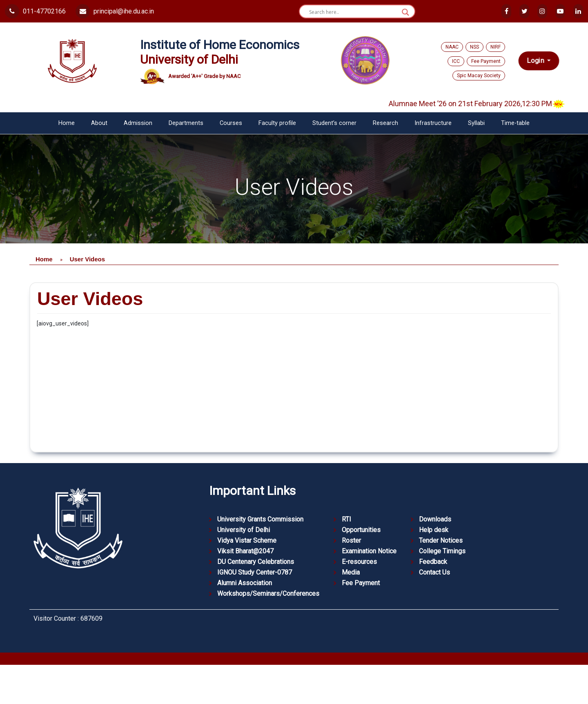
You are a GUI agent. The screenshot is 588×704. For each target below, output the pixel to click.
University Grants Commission (260, 519)
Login (536, 61)
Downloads (435, 519)
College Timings (442, 551)
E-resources (359, 562)
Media (351, 572)
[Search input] (353, 12)
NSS (474, 47)
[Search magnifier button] (405, 12)
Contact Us (434, 572)
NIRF (496, 47)
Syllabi (476, 123)
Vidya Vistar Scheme (247, 540)
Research (385, 123)
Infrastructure (433, 123)
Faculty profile (277, 123)
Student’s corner (334, 123)
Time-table (515, 123)
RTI (346, 519)
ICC (456, 61)
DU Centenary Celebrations (256, 562)
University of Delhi (244, 530)
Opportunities (361, 530)
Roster (351, 540)
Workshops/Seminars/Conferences (268, 594)
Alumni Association (245, 583)
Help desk (434, 530)
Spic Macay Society (479, 76)
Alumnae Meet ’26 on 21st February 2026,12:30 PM (486, 104)
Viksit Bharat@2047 (245, 551)
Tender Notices (441, 540)
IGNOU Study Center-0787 (255, 572)
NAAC (452, 47)
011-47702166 (35, 11)
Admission (138, 123)
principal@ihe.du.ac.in (115, 11)
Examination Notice (369, 551)
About (99, 123)
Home (67, 123)
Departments (186, 123)
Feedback (433, 562)
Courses (231, 123)
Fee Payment (486, 61)
